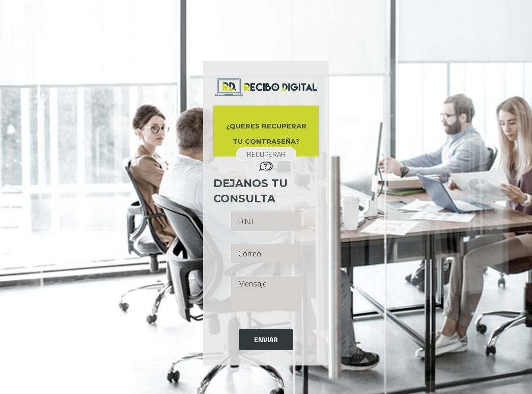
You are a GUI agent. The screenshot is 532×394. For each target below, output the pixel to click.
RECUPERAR (266, 154)
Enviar (266, 339)
